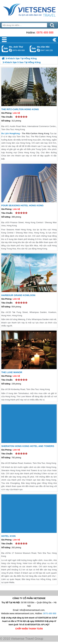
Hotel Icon (8, 536)
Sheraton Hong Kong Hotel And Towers (28, 446)
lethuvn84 (10, 50)
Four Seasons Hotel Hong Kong (22, 205)
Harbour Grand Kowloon (18, 295)
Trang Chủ (29, 10)
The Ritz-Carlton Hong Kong (20, 109)
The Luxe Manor (12, 372)
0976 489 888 (45, 33)
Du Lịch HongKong (10, 133)
